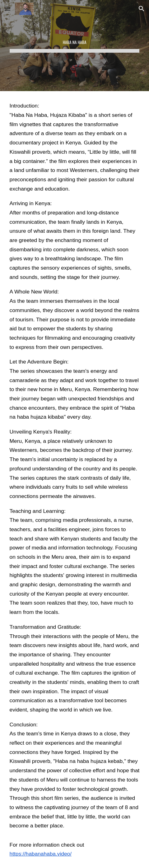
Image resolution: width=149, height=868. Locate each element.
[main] (75, 46)
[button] (7, 9)
